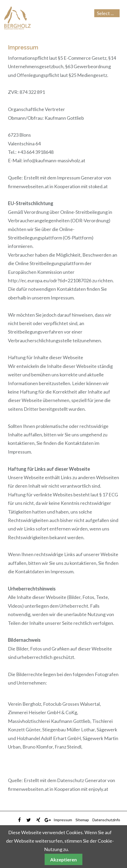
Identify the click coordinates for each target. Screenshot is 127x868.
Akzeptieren (63, 860)
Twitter (29, 820)
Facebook (19, 820)
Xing (38, 820)
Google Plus (48, 820)
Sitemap (82, 820)
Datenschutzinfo (106, 820)
